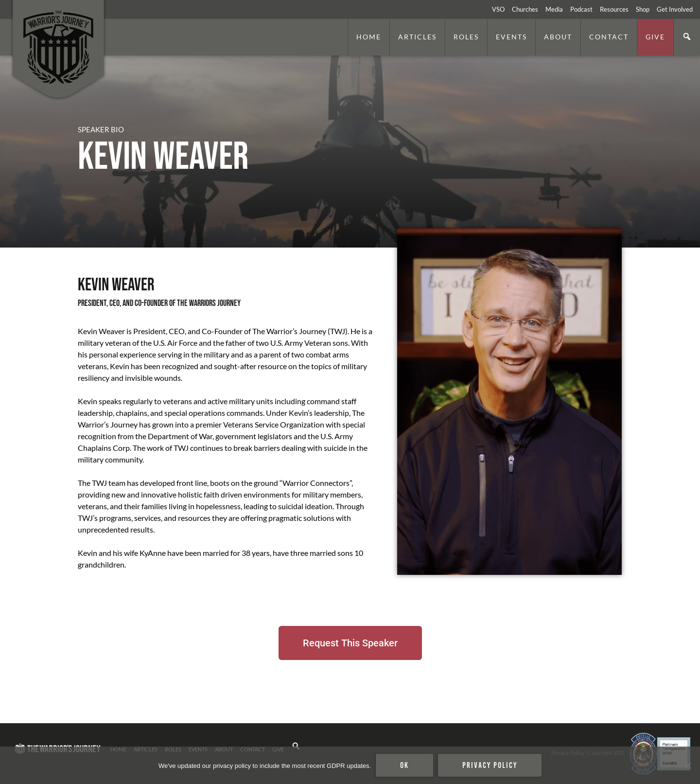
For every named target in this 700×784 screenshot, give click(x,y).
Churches (525, 9)
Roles (466, 37)
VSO (498, 9)
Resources (614, 9)
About (558, 37)
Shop (643, 9)
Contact (609, 37)
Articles (417, 37)
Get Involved (675, 9)
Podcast (581, 9)
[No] (688, 766)
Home (369, 37)
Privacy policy (490, 765)
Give (655, 37)
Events (511, 37)
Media (554, 9)
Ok (404, 765)
